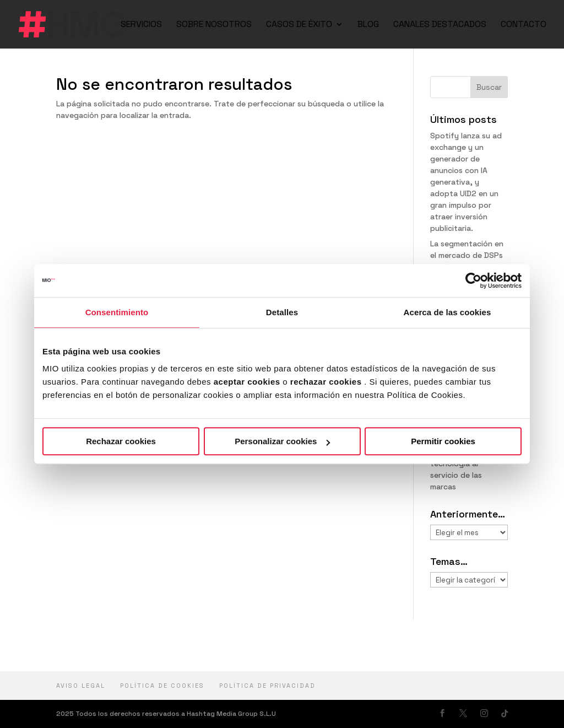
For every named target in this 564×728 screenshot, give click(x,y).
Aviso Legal (81, 686)
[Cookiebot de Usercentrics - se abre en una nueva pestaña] (473, 281)
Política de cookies (162, 686)
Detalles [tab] (282, 312)
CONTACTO (524, 25)
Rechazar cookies (121, 441)
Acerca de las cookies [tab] (448, 312)
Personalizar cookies (282, 441)
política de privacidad (267, 686)
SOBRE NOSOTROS (214, 25)
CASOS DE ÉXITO (299, 25)
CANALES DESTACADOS (440, 25)
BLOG (368, 25)
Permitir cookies (443, 441)
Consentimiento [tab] (117, 312)
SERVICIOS (141, 25)
